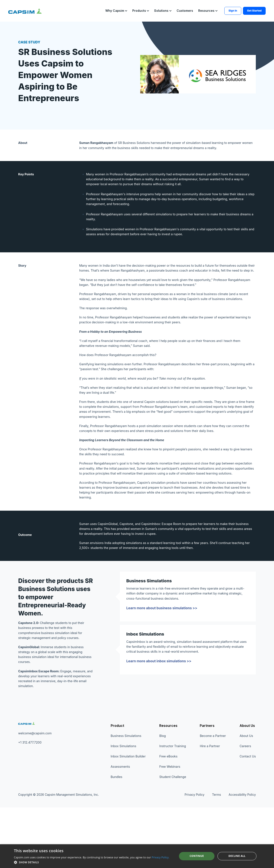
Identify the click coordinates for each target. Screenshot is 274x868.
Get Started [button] (242, 9)
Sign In (221, 9)
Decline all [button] (237, 856)
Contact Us (248, 817)
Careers (245, 807)
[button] (104, 9)
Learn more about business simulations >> (162, 663)
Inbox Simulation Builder (128, 817)
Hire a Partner (210, 807)
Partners (207, 786)
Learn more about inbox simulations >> (159, 718)
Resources (168, 786)
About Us (247, 786)
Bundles (117, 837)
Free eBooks (168, 817)
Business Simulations (126, 796)
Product (117, 786)
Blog (162, 796)
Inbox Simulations (124, 807)
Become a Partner (213, 796)
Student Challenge (173, 837)
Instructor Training (173, 807)
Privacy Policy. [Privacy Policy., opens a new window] (161, 857)
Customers (173, 9)
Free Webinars (170, 827)
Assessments (120, 827)
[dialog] (137, 856)
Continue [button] (197, 856)
